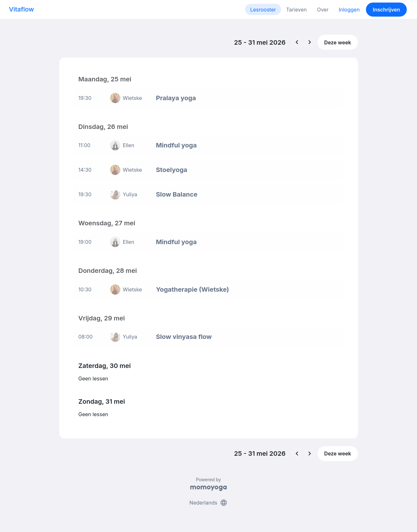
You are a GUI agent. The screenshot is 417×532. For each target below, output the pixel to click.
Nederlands (209, 503)
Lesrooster (263, 10)
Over (323, 10)
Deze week (338, 42)
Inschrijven (387, 10)
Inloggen (349, 10)
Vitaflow (21, 9)
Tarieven (297, 10)
